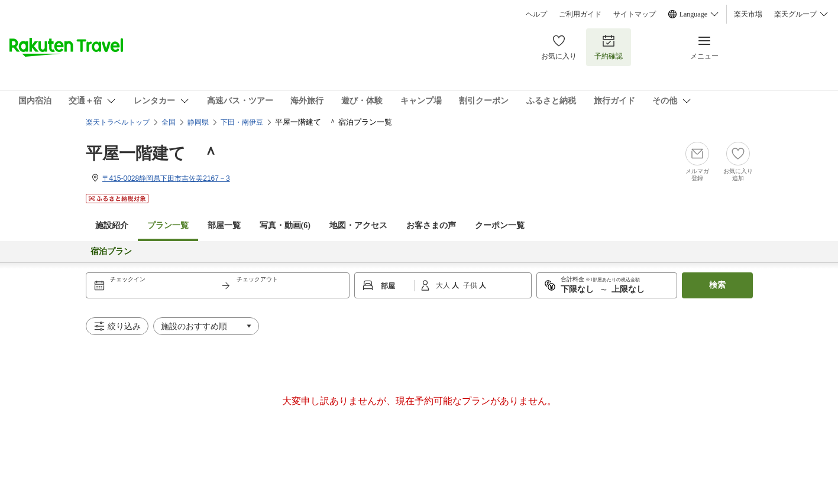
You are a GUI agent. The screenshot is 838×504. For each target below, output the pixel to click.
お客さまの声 (431, 225)
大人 (444, 285)
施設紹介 (112, 225)
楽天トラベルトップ (118, 122)
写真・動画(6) (285, 225)
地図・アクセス (358, 225)
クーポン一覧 (500, 225)
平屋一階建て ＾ (152, 153)
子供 (471, 285)
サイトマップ (635, 14)
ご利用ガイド (580, 14)
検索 (717, 285)
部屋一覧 (224, 225)
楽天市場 (748, 14)
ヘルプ (536, 14)
